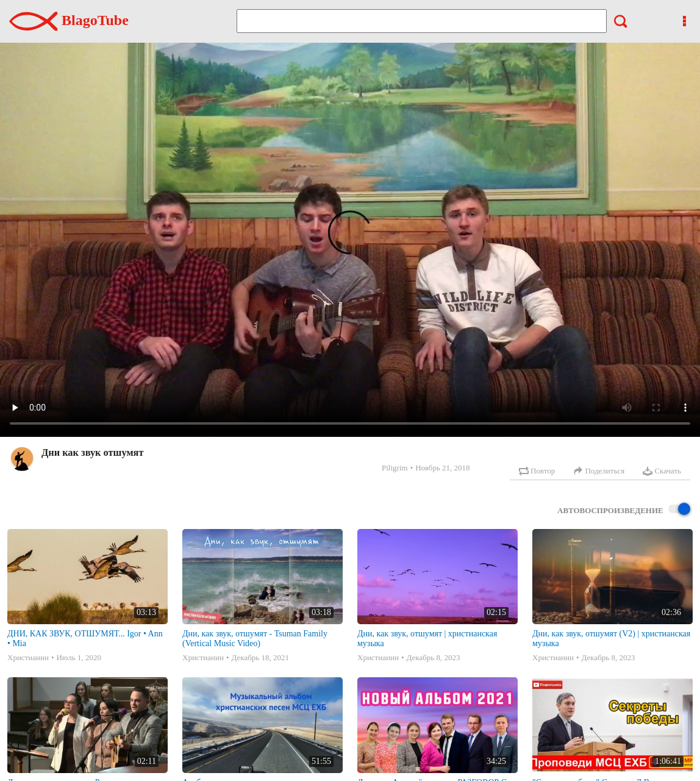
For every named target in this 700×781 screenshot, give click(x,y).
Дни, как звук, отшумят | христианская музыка (427, 639)
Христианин (28, 657)
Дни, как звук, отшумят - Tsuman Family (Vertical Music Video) (255, 639)
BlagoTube (69, 20)
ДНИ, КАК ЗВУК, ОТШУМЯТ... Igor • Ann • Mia (85, 639)
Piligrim (395, 468)
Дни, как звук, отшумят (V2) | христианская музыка (611, 639)
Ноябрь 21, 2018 (442, 468)
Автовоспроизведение (624, 510)
